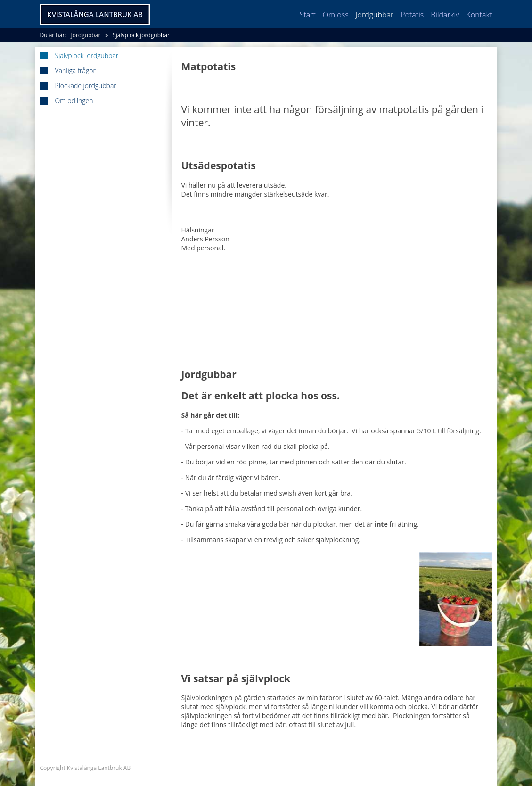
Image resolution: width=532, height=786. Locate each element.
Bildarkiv (445, 15)
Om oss (336, 15)
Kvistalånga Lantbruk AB (95, 14)
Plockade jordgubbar (86, 86)
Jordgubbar (375, 15)
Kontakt (479, 15)
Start (308, 15)
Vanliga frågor (75, 71)
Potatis (412, 15)
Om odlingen (74, 101)
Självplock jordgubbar (141, 35)
